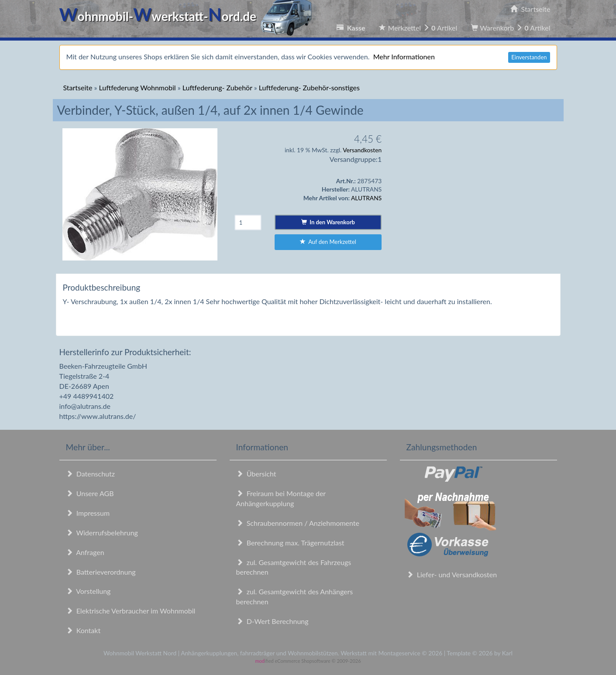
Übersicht (256, 474)
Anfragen (85, 552)
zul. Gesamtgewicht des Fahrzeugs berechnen (294, 567)
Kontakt (83, 630)
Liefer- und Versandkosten (452, 574)
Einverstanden (529, 57)
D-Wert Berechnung (272, 621)
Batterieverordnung (101, 572)
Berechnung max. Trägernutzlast (290, 543)
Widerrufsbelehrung (102, 533)
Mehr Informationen (404, 57)
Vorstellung (88, 591)
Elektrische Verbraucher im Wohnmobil (131, 611)
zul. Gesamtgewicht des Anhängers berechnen (295, 596)
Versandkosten (362, 150)
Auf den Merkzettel (328, 242)
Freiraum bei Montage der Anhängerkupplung (281, 498)
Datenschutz (90, 474)
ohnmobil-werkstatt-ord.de (188, 16)
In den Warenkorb (328, 222)
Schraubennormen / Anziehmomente (298, 523)
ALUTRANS (366, 198)
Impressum (88, 513)
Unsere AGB (90, 493)
